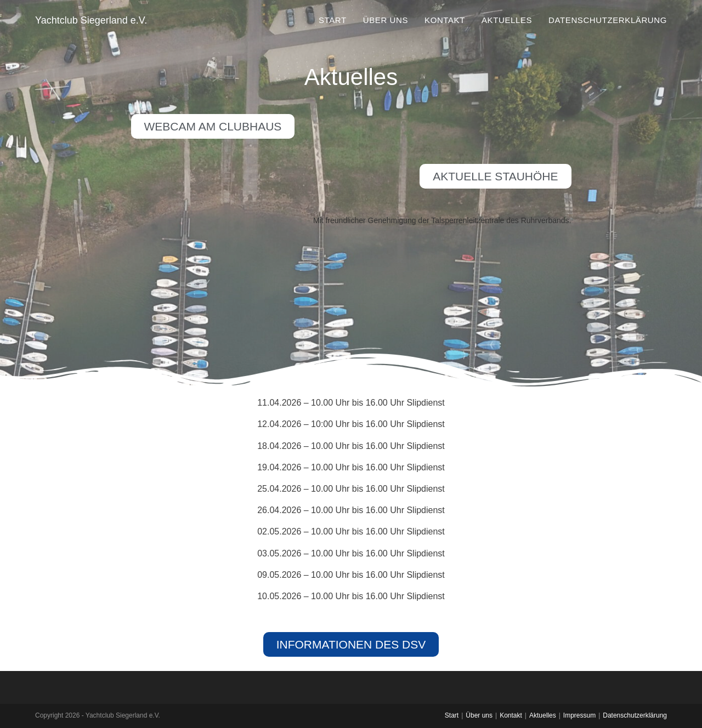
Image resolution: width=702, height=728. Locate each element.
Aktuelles (543, 715)
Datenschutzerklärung (635, 715)
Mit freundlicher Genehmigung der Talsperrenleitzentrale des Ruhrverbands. (442, 220)
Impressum (579, 715)
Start (452, 715)
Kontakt (511, 715)
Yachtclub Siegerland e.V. (91, 20)
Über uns (479, 715)
